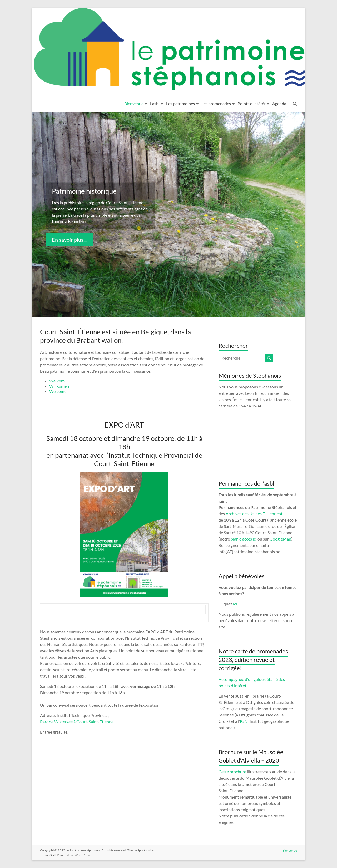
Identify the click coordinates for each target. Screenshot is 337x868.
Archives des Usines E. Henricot (254, 514)
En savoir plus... (69, 239)
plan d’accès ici (244, 539)
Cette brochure (232, 772)
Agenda (279, 104)
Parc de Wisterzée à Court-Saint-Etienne (77, 722)
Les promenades (216, 104)
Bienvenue (134, 104)
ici (235, 604)
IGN (244, 721)
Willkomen (59, 386)
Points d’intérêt (252, 104)
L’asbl (155, 104)
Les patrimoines (180, 104)
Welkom (57, 381)
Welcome (58, 391)
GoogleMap (280, 539)
